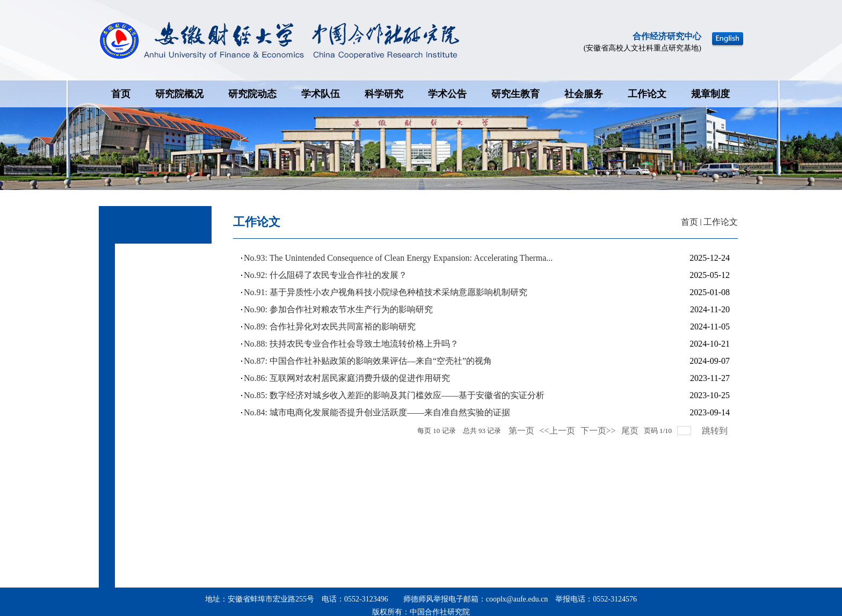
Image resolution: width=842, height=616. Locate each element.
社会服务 (584, 94)
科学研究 (384, 94)
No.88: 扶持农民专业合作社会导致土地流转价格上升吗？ (351, 344)
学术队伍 (321, 94)
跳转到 (716, 431)
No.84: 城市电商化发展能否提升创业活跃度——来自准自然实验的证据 (377, 412)
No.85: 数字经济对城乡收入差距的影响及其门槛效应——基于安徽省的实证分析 (394, 395)
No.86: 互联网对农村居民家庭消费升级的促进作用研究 (347, 378)
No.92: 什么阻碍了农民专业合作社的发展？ (325, 275)
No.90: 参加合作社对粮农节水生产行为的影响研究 (338, 309)
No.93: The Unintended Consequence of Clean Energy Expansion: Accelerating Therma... (398, 258)
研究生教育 (516, 94)
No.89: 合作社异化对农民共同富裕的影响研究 (330, 327)
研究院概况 (179, 94)
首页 (121, 94)
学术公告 (447, 94)
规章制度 (710, 94)
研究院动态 (252, 94)
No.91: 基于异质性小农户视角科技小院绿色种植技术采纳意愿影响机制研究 (386, 292)
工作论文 (647, 94)
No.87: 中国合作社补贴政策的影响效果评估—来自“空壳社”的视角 (368, 361)
